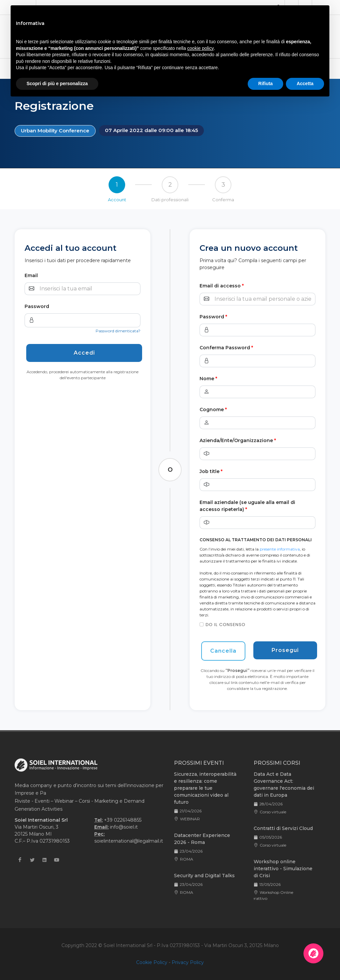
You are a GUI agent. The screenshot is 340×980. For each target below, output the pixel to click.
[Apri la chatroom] (313, 953)
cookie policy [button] (201, 48)
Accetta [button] (305, 83)
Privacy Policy (188, 962)
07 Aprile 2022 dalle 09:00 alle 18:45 (151, 130)
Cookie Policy (152, 962)
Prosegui (285, 650)
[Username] (89, 289)
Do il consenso (225, 625)
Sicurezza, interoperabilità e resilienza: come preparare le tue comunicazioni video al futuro (205, 788)
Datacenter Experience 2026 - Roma (202, 839)
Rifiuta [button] (266, 83)
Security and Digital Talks (204, 876)
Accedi (84, 353)
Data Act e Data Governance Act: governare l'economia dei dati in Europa (284, 785)
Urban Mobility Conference (55, 131)
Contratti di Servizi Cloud (283, 828)
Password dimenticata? (118, 331)
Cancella (223, 651)
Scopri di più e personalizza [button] (57, 83)
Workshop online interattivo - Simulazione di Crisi (283, 869)
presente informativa (280, 549)
